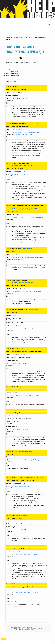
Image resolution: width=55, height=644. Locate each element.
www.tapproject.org (33, 309)
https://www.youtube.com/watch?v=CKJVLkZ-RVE (25, 396)
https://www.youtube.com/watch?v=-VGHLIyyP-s (25, 593)
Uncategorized (30, 627)
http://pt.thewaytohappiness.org (20, 486)
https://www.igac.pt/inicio (21, 410)
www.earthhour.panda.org (21, 584)
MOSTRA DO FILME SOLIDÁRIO (24, 630)
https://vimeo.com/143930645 (20, 174)
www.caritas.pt (20, 546)
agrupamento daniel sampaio (16, 628)
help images (12, 630)
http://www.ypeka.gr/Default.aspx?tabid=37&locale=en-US (28, 209)
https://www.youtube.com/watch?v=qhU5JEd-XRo (25, 555)
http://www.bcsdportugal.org (22, 515)
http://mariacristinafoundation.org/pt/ (22, 283)
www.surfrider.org (28, 249)
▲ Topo (3, 639)
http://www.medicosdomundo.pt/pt (22, 165)
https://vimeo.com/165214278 (20, 429)
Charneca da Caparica (25, 628)
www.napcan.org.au (22, 87)
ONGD (32, 630)
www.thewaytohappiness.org (32, 387)
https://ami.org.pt (19, 349)
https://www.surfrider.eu (25, 451)
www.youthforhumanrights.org (34, 124)
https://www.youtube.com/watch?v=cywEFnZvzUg (25, 460)
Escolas (42, 628)
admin (24, 627)
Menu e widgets (49, 26)
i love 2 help (16, 630)
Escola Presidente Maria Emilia (35, 628)
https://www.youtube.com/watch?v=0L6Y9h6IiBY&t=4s (26, 291)
